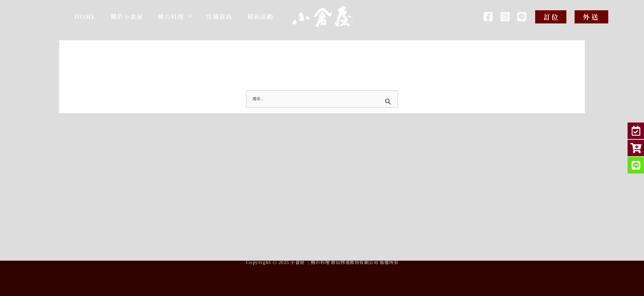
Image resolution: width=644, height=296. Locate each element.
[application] (209, 19)
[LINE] (522, 17)
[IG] (505, 17)
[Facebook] (488, 17)
